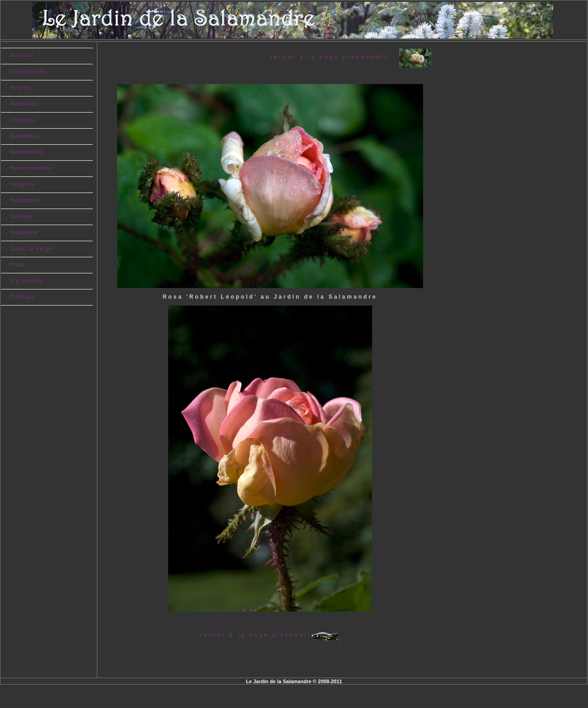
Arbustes (24, 104)
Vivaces (22, 120)
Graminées (27, 152)
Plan (17, 265)
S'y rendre (26, 281)
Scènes (21, 216)
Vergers (22, 184)
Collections (28, 72)
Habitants (25, 200)
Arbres (21, 88)
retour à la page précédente (334, 57)
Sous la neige (31, 249)
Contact (22, 297)
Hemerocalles (31, 168)
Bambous (25, 136)
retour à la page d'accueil (255, 635)
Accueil (22, 56)
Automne (24, 232)
